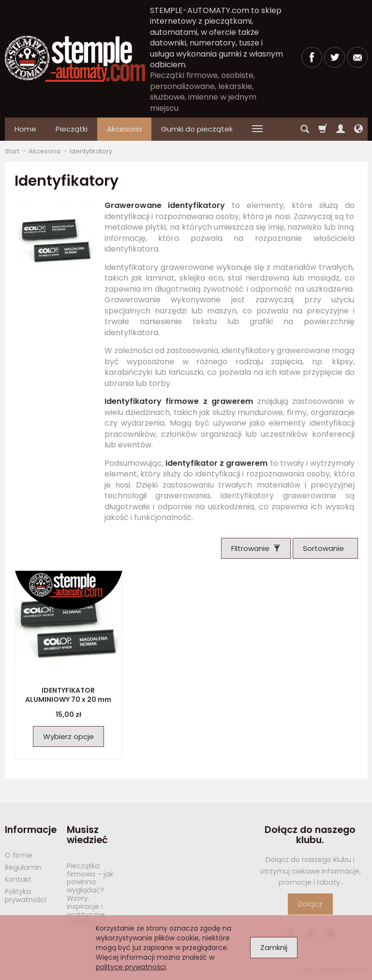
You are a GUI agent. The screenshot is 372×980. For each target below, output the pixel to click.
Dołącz (310, 904)
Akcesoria (124, 129)
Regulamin (23, 867)
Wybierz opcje (68, 736)
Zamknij (274, 947)
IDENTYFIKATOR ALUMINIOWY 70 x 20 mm (68, 695)
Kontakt (18, 879)
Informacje (31, 830)
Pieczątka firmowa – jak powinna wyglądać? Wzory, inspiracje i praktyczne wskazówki (90, 894)
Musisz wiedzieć (87, 835)
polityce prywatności (131, 967)
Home (25, 129)
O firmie (19, 855)
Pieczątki (72, 129)
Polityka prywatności (26, 896)
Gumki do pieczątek (197, 129)
